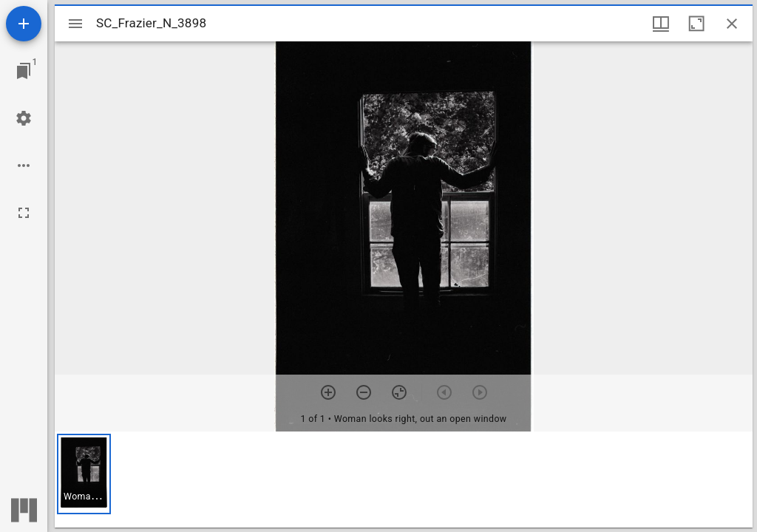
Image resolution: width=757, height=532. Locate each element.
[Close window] (732, 24)
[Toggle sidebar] (75, 24)
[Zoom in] (328, 392)
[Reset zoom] (399, 392)
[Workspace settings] (24, 118)
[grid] (404, 480)
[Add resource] (24, 24)
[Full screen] (24, 213)
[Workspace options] (24, 166)
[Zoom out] (364, 392)
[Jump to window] (24, 71)
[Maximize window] (696, 24)
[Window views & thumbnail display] (661, 24)
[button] (84, 474)
